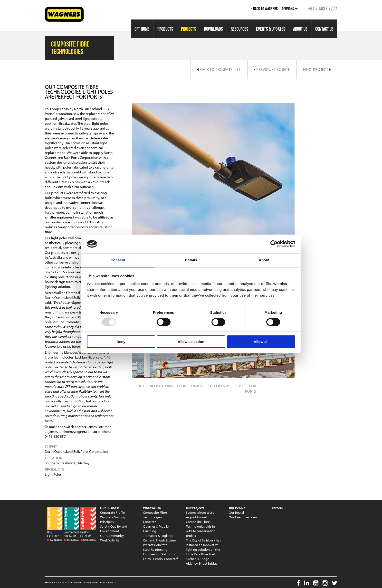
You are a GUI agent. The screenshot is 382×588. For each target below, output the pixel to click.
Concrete (150, 522)
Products (165, 29)
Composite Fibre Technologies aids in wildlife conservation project (201, 529)
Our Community (112, 536)
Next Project (317, 69)
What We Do (152, 508)
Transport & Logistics (158, 536)
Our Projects (195, 508)
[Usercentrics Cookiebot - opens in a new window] (274, 244)
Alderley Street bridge (202, 563)
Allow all (261, 342)
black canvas (107, 583)
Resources (239, 29)
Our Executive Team (243, 517)
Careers (277, 508)
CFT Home (142, 29)
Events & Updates (271, 29)
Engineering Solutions (159, 554)
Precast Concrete (155, 545)
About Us (300, 29)
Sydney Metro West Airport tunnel (200, 515)
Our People (237, 508)
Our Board (236, 512)
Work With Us (110, 540)
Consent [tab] (118, 260)
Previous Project (272, 69)
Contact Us (324, 29)
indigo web (92, 583)
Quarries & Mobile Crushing (156, 529)
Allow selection (191, 342)
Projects (189, 29)
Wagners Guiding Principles (113, 519)
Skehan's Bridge (197, 559)
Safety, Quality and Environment (114, 529)
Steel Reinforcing (155, 550)
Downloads (213, 29)
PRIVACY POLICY (53, 583)
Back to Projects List (219, 69)
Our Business (110, 508)
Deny (121, 342)
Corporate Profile (112, 512)
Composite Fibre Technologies (155, 515)
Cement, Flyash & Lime (159, 540)
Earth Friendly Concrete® (161, 559)
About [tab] (264, 260)
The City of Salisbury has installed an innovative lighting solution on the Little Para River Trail (203, 547)
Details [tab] (191, 260)
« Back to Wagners (264, 9)
